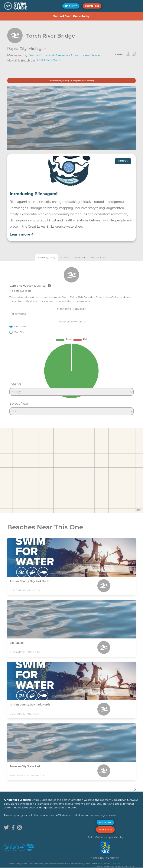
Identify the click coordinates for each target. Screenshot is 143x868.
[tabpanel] (71, 339)
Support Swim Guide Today (71, 16)
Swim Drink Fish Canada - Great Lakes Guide (65, 55)
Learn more (22, 234)
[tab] (47, 257)
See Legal (117, 864)
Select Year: (19, 403)
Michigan (37, 49)
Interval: (16, 384)
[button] (136, 6)
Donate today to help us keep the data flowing (71, 81)
